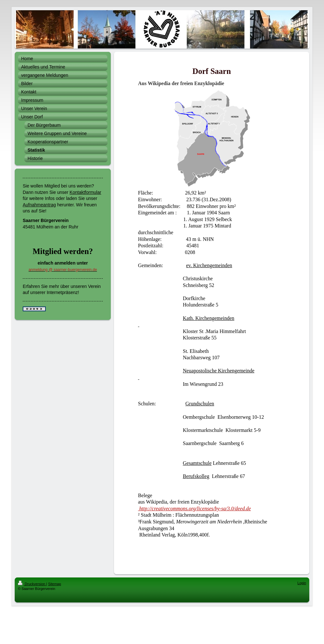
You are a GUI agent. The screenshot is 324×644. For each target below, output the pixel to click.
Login (302, 583)
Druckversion (32, 584)
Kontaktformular (85, 192)
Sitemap (54, 584)
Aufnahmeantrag (39, 205)
